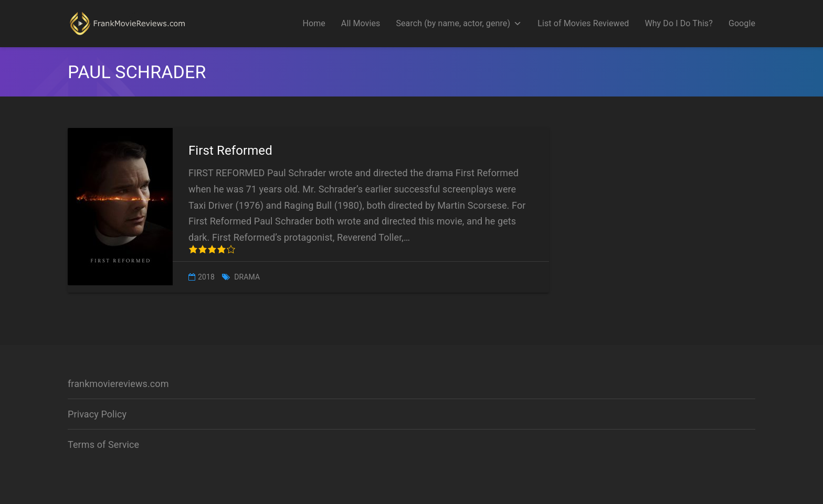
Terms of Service (103, 444)
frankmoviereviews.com (118, 384)
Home (314, 23)
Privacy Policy (97, 414)
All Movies (361, 23)
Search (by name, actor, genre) (459, 24)
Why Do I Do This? (679, 23)
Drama (247, 277)
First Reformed (230, 151)
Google (742, 23)
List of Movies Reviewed (583, 23)
